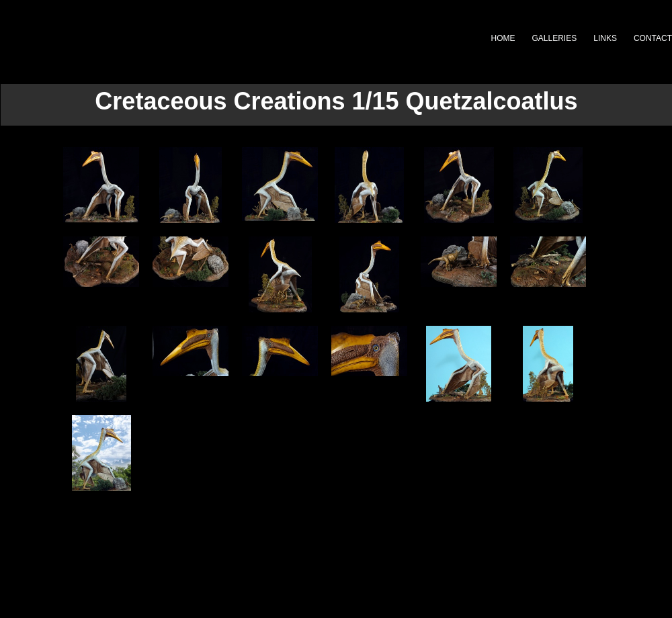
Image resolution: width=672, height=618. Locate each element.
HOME (503, 38)
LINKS (605, 38)
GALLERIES (555, 38)
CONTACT (653, 38)
